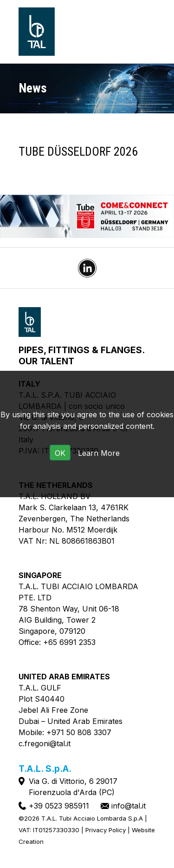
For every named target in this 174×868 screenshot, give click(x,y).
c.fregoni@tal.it (45, 743)
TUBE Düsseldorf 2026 (78, 151)
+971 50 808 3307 (79, 732)
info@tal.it (129, 806)
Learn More (99, 453)
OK (60, 453)
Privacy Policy (106, 830)
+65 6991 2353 (69, 642)
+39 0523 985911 (59, 806)
